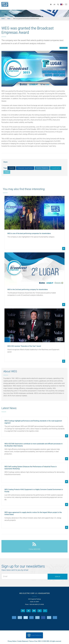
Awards (12, 168)
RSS (39, 641)
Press (7, 172)
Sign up (58, 577)
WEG (4, 4)
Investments (56, 168)
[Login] (51, 4)
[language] (62, 4)
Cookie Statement (23, 641)
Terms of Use (33, 641)
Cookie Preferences (36, 635)
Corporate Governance (25, 168)
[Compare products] (54, 4)
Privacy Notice (12, 641)
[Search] (58, 4)
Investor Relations (42, 168)
